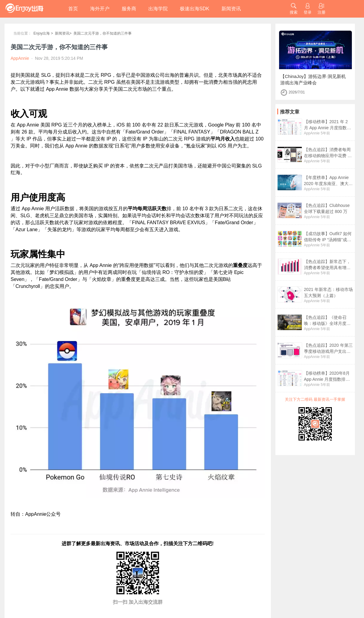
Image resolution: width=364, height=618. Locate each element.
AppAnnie (312, 133)
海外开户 (100, 9)
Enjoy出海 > (43, 33)
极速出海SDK (195, 9)
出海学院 (158, 9)
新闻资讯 (231, 9)
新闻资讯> (63, 33)
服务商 (129, 9)
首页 (73, 9)
